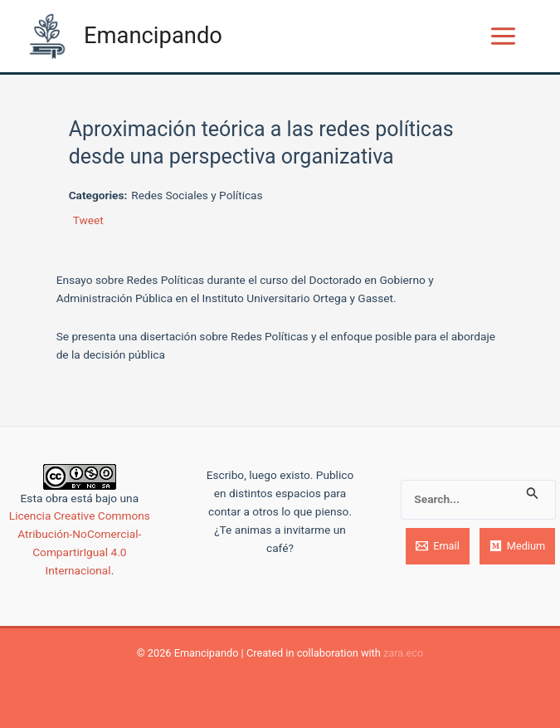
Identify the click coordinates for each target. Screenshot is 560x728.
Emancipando (153, 36)
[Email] (438, 546)
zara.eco (403, 653)
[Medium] (517, 546)
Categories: (98, 195)
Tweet (88, 220)
